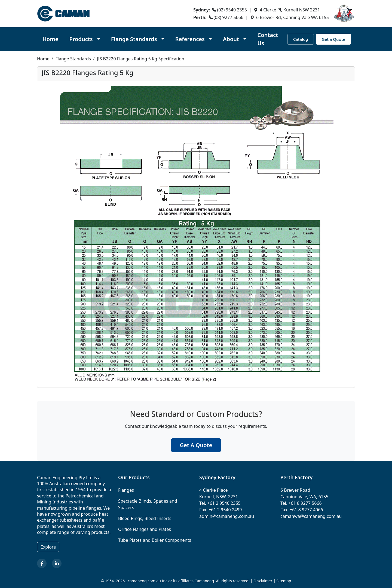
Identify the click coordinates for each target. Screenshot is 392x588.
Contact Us (268, 39)
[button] (85, 39)
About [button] (232, 39)
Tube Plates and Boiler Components (155, 540)
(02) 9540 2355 (232, 10)
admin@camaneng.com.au (227, 516)
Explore (48, 547)
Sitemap (284, 581)
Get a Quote (333, 39)
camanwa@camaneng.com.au (311, 516)
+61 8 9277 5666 (305, 503)
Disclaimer (263, 581)
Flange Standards (73, 59)
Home (50, 39)
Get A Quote (196, 445)
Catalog (301, 39)
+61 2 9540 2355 (224, 503)
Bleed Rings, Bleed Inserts (145, 518)
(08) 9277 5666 (229, 17)
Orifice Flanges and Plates (145, 529)
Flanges (126, 490)
